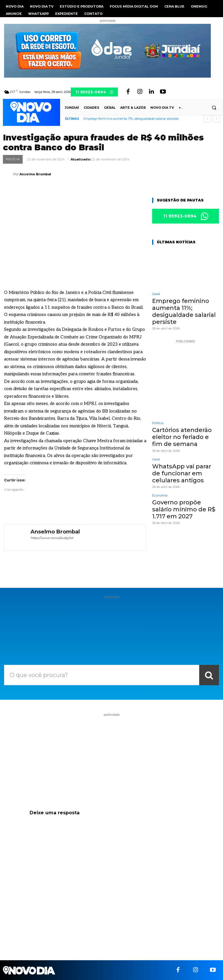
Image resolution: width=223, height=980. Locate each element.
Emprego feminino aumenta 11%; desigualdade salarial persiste (131, 119)
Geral (156, 294)
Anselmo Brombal (35, 174)
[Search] (209, 675)
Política (158, 419)
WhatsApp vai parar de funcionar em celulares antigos (182, 464)
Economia (160, 485)
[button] (214, 108)
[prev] (207, 119)
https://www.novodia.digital (52, 538)
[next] (216, 119)
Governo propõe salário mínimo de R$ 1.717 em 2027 (182, 497)
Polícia (13, 159)
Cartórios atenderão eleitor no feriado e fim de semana (186, 431)
